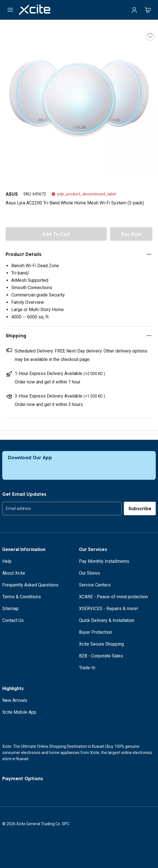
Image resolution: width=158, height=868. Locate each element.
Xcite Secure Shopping (101, 644)
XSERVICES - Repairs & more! (109, 609)
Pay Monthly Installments (104, 561)
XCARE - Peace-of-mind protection (113, 597)
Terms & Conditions (22, 597)
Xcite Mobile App (19, 712)
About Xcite (14, 573)
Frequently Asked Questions (30, 585)
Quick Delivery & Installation (107, 620)
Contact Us (13, 620)
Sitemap (10, 609)
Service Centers (95, 585)
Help (7, 561)
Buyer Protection (96, 632)
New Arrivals (15, 700)
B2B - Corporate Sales (101, 656)
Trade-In (87, 668)
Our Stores (90, 573)
